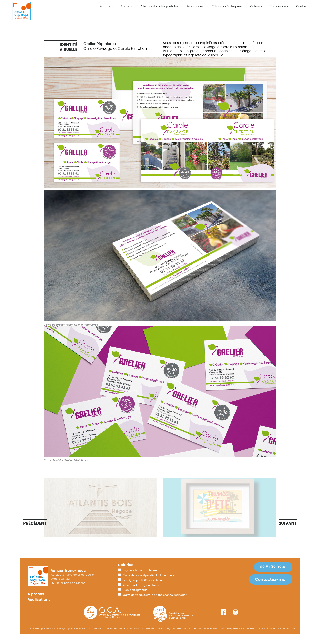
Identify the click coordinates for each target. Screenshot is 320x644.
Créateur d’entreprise (227, 6)
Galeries (256, 6)
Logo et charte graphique (140, 570)
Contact (302, 6)
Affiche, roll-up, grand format (142, 585)
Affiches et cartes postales (159, 6)
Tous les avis (279, 6)
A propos (106, 6)
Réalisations (195, 6)
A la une (127, 6)
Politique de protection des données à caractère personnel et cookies (216, 628)
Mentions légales (166, 628)
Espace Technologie (284, 628)
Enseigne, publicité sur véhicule (144, 580)
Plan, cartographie (135, 590)
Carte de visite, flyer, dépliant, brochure (149, 575)
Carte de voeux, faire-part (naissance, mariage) (155, 595)
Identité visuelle (68, 47)
